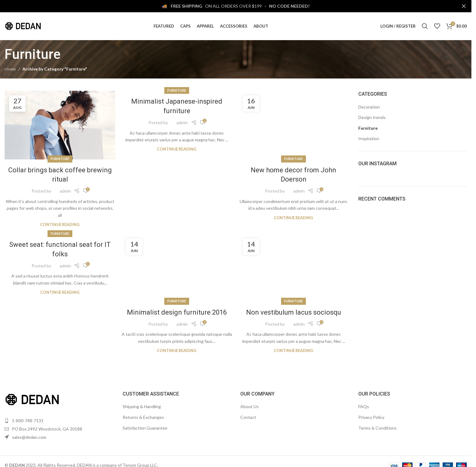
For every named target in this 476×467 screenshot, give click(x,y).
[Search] (425, 26)
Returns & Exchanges (143, 417)
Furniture (60, 159)
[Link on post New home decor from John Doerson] (293, 125)
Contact (248, 417)
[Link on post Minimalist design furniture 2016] (177, 268)
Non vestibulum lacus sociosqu (294, 312)
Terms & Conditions (377, 428)
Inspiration (369, 138)
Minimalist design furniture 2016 (177, 312)
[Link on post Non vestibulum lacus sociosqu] (293, 268)
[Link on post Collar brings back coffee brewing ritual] (60, 125)
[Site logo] (23, 26)
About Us (249, 406)
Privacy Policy (371, 417)
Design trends (372, 117)
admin (65, 191)
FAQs (364, 406)
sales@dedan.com (29, 437)
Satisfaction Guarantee (145, 428)
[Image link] (32, 399)
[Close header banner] (464, 6)
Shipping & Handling (142, 406)
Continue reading (60, 225)
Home (10, 69)
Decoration (369, 107)
